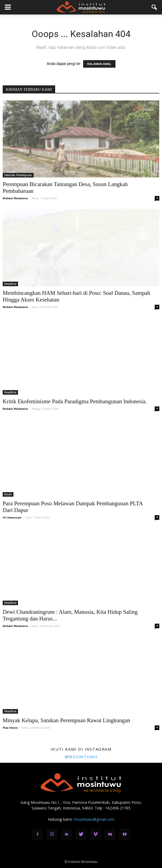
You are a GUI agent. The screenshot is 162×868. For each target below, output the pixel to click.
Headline (10, 284)
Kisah (8, 494)
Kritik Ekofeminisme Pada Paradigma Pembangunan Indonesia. (75, 401)
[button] (154, 7)
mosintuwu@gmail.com (94, 819)
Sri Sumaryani (12, 517)
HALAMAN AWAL (99, 64)
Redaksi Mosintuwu (15, 198)
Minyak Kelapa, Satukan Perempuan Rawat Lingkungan (66, 720)
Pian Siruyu (10, 728)
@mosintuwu (81, 757)
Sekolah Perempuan (18, 175)
